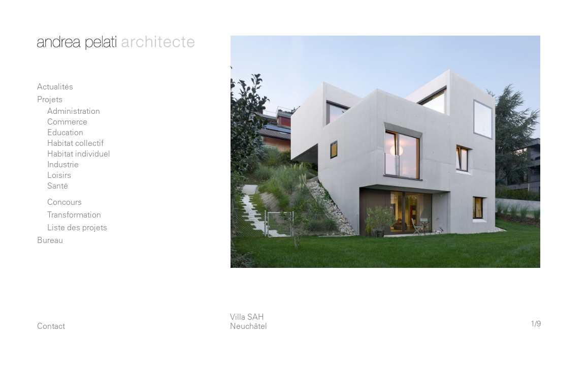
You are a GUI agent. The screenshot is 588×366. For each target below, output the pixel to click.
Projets (50, 99)
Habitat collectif (75, 143)
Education (65, 132)
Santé (58, 186)
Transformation (74, 215)
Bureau (50, 240)
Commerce (67, 121)
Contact (51, 326)
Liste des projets (77, 227)
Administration (74, 111)
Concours (64, 202)
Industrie (63, 164)
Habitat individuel (79, 154)
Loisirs (59, 175)
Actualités (55, 86)
